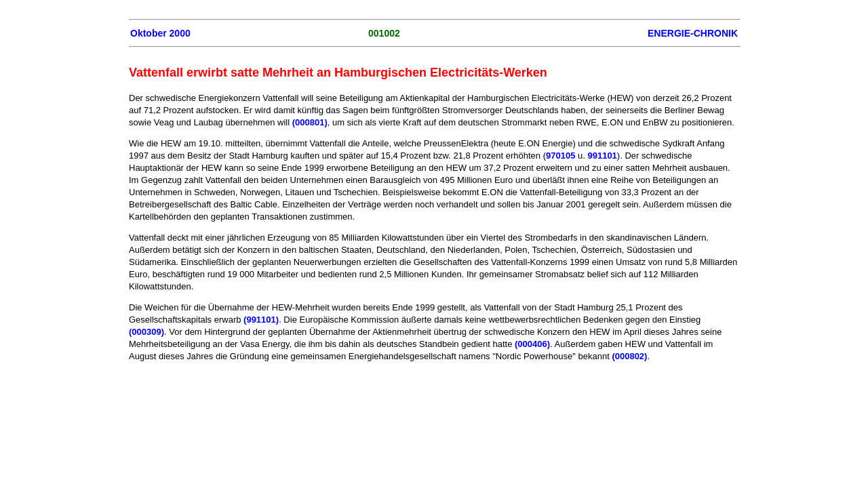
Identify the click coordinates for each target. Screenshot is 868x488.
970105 (560, 156)
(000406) (532, 344)
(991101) (261, 320)
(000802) (629, 356)
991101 (602, 156)
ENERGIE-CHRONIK (693, 33)
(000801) (310, 122)
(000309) (146, 332)
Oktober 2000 (160, 33)
